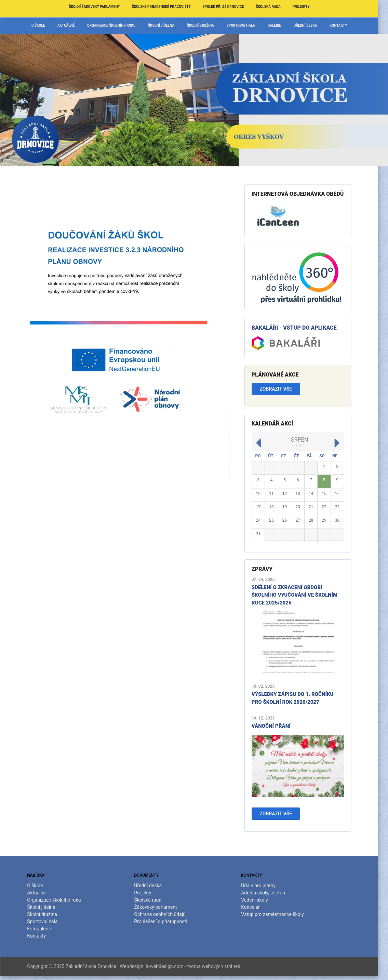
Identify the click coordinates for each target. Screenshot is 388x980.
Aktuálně (71, 26)
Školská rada (273, 7)
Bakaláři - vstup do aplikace (299, 328)
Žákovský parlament (160, 907)
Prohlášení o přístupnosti (165, 921)
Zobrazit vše (281, 389)
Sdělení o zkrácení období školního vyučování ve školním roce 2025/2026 (299, 595)
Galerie (279, 26)
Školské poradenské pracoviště (166, 7)
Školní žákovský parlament (99, 7)
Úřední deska (310, 26)
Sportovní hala (246, 26)
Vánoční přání (276, 726)
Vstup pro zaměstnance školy (277, 914)
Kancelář (255, 907)
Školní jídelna (166, 26)
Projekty (306, 7)
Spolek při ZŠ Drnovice (228, 7)
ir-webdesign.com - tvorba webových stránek (198, 966)
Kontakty (343, 26)
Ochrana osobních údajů (165, 914)
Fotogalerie (44, 929)
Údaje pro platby (263, 886)
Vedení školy (259, 900)
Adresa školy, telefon (268, 893)
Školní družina (205, 26)
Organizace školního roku (116, 26)
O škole (43, 26)
